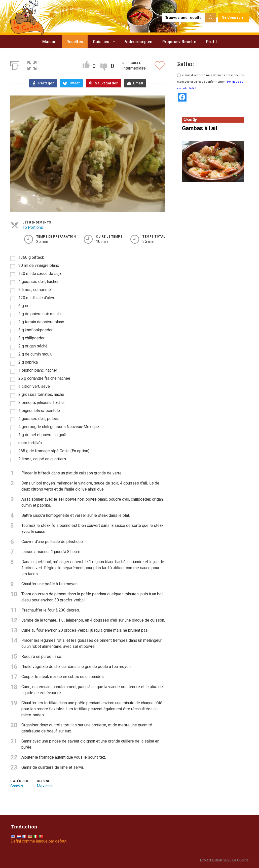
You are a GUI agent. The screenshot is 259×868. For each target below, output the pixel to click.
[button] (32, 65)
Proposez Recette (179, 42)
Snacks (17, 786)
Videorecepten (139, 42)
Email (138, 83)
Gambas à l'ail (200, 128)
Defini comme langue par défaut (39, 841)
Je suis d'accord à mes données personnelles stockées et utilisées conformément (210, 82)
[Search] (211, 18)
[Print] (15, 65)
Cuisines (101, 42)
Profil (211, 42)
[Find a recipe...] (184, 18)
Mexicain (45, 786)
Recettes (75, 42)
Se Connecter (234, 18)
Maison (49, 42)
